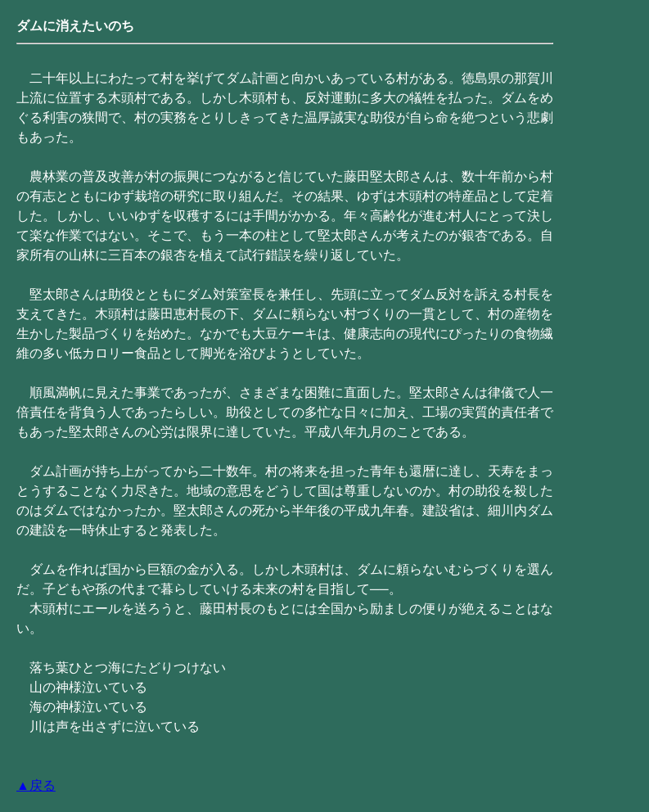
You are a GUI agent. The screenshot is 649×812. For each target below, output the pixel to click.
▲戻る (36, 785)
